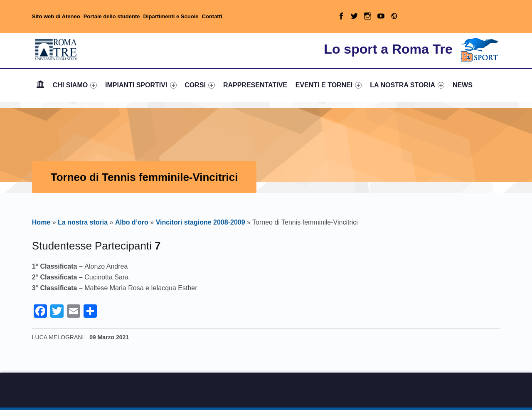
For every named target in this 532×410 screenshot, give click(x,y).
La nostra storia (83, 222)
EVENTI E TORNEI (329, 85)
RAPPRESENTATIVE (255, 85)
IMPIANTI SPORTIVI (141, 85)
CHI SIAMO (75, 85)
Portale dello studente (112, 16)
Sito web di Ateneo (56, 16)
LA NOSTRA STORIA (407, 85)
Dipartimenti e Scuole (171, 16)
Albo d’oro (132, 222)
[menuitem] (40, 85)
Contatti (212, 16)
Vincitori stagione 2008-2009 (201, 222)
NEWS (463, 85)
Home (40, 85)
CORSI (200, 85)
